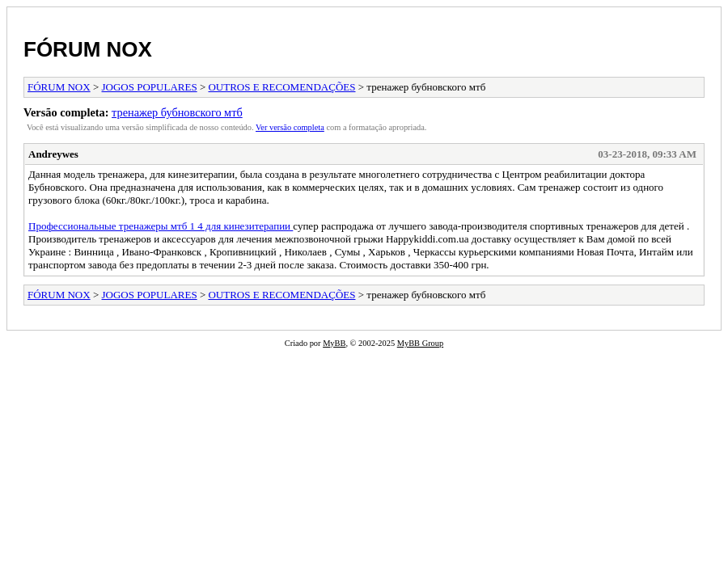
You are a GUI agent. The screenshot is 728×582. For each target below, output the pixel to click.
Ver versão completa (290, 127)
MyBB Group (420, 343)
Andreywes (53, 154)
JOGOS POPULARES (150, 87)
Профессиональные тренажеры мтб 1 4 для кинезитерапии (161, 226)
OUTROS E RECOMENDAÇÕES (281, 87)
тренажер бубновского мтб (177, 112)
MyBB (334, 343)
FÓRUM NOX (88, 49)
